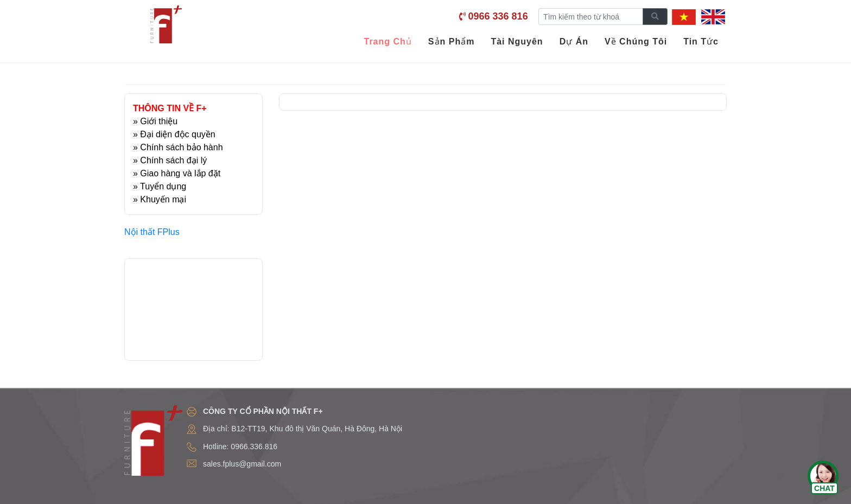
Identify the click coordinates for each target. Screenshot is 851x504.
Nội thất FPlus (152, 232)
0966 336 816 (498, 16)
